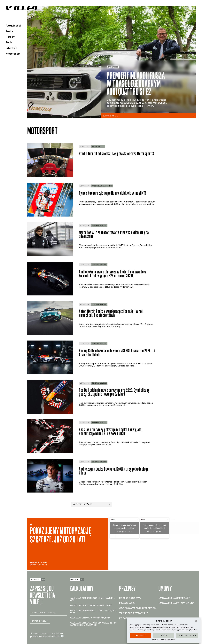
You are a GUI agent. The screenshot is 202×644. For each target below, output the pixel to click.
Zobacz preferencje (187, 635)
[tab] (180, 12)
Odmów (164, 635)
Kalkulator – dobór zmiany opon (91, 605)
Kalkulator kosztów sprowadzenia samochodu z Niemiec (93, 624)
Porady (10, 37)
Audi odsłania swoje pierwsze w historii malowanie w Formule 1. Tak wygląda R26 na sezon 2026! (113, 274)
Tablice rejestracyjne (134, 613)
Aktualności (13, 26)
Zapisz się (40, 621)
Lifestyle (11, 48)
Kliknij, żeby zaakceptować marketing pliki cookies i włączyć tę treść (124, 528)
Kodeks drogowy (130, 598)
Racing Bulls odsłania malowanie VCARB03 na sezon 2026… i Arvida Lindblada (117, 353)
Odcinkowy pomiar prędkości (138, 608)
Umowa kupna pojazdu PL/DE (176, 603)
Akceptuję (140, 635)
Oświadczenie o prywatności (164, 640)
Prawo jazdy (127, 603)
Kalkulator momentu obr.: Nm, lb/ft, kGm (93, 612)
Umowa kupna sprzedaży (174, 598)
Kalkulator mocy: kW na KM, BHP (90, 618)
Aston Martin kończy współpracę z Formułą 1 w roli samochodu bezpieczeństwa (111, 313)
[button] (196, 621)
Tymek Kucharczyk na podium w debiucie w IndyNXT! (113, 193)
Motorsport (13, 54)
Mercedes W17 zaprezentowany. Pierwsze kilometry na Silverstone (114, 234)
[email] (49, 613)
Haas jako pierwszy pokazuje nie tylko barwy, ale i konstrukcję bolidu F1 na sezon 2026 (111, 432)
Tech (9, 42)
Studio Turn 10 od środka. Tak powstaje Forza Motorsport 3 (116, 154)
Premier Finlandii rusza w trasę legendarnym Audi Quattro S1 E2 (136, 83)
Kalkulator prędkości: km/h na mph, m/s (92, 599)
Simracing (84, 147)
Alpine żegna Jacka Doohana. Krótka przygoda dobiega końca (114, 471)
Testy (9, 31)
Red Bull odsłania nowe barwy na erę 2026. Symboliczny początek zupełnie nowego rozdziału (114, 392)
